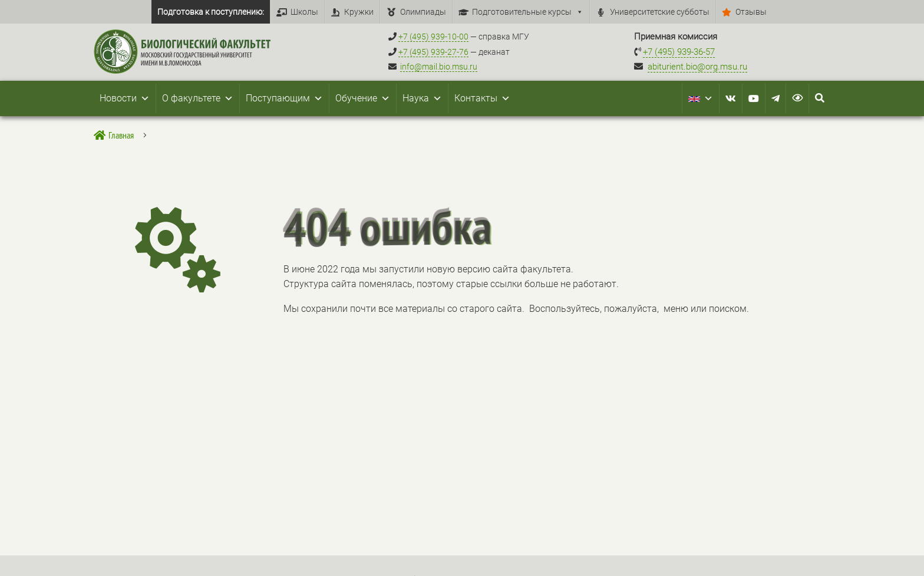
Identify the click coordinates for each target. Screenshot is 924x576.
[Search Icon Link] (820, 98)
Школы (304, 12)
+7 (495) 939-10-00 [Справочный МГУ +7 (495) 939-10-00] (433, 37)
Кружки (359, 12)
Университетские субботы (660, 12)
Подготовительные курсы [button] (528, 12)
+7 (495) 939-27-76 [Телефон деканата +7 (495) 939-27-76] (433, 52)
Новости (125, 98)
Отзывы (751, 12)
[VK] (731, 98)
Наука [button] (422, 98)
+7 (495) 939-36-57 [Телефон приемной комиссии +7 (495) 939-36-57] (679, 52)
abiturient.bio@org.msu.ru (697, 67)
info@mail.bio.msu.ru (439, 67)
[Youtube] (754, 98)
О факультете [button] (198, 98)
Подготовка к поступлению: (211, 12)
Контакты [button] (482, 98)
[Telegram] (775, 98)
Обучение (363, 98)
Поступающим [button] (284, 98)
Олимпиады (423, 12)
